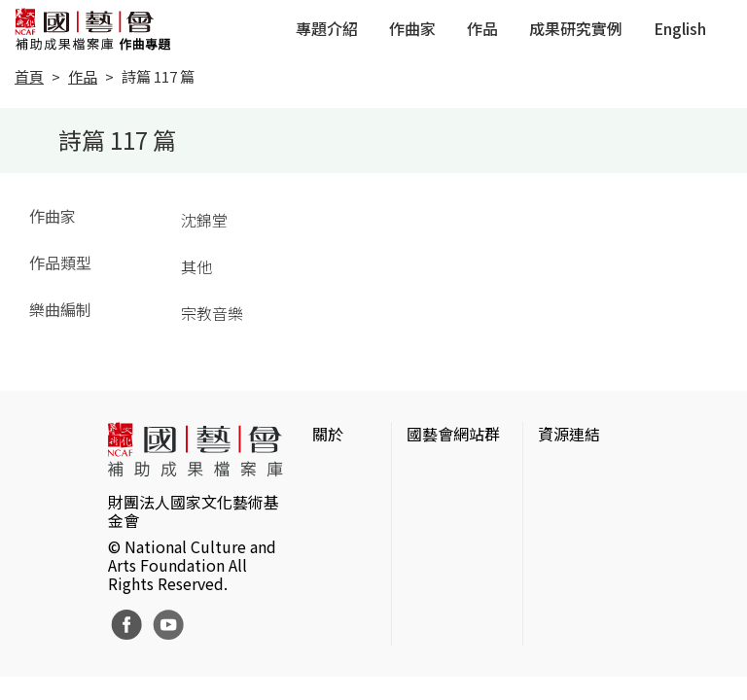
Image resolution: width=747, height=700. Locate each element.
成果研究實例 (576, 28)
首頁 (29, 76)
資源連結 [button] (569, 434)
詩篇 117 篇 (158, 76)
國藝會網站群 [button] (453, 434)
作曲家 (412, 28)
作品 (482, 28)
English (680, 28)
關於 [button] (328, 434)
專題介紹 (327, 28)
